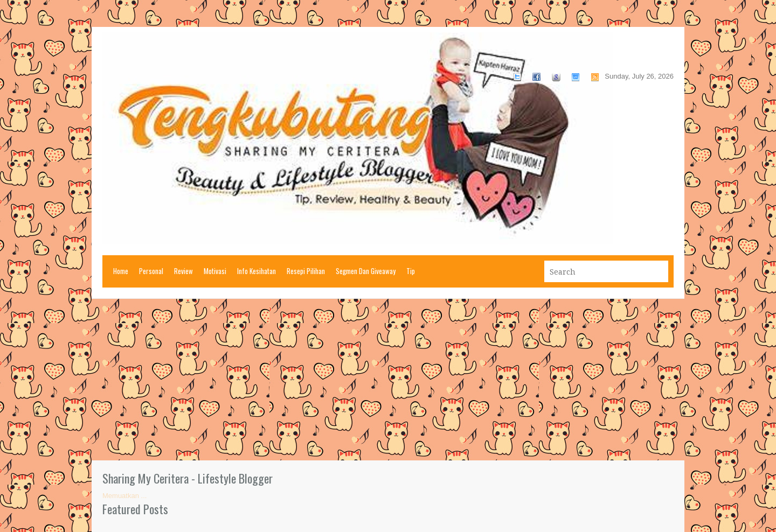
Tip (411, 271)
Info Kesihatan (257, 271)
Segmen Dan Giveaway (366, 271)
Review (183, 271)
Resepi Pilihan (306, 271)
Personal (151, 271)
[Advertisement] (388, 380)
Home (121, 271)
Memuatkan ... (124, 496)
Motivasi (215, 271)
